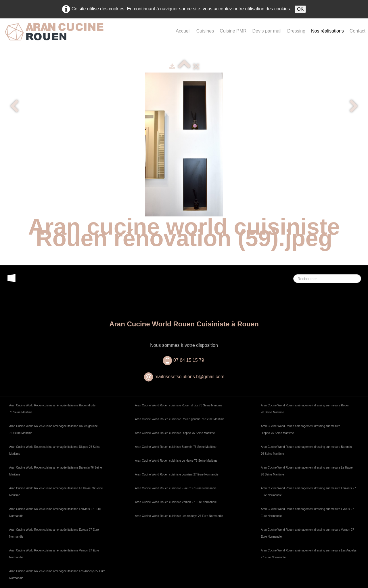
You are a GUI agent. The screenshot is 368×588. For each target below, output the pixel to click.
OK (300, 9)
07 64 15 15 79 (189, 360)
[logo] (54, 36)
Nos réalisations (327, 31)
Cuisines (205, 31)
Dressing (296, 31)
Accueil (183, 31)
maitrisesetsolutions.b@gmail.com (189, 377)
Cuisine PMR (233, 31)
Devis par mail (267, 31)
